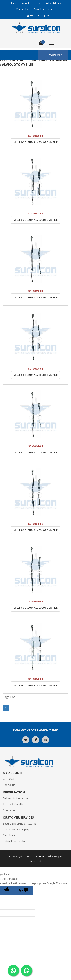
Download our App (44, 9)
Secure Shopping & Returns (20, 824)
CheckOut (9, 785)
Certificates (10, 835)
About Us (27, 3)
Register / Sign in (38, 15)
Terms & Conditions (15, 804)
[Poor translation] (23, 890)
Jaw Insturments (55, 60)
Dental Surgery (25, 60)
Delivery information (15, 798)
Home (13, 3)
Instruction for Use (14, 841)
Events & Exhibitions (49, 3)
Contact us (9, 810)
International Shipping (16, 829)
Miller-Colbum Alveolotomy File (35, 142)
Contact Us (22, 9)
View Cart (9, 779)
